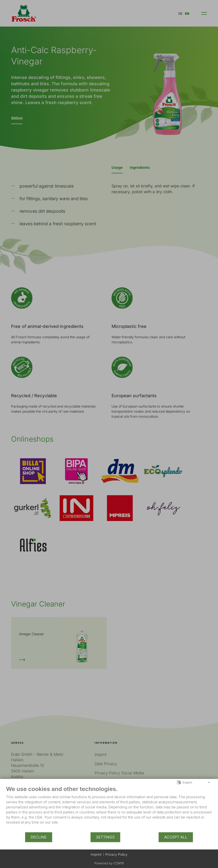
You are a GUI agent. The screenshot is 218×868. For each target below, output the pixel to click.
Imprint (96, 854)
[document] (109, 809)
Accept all (176, 837)
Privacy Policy (116, 854)
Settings (105, 837)
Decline (39, 837)
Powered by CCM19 (109, 863)
